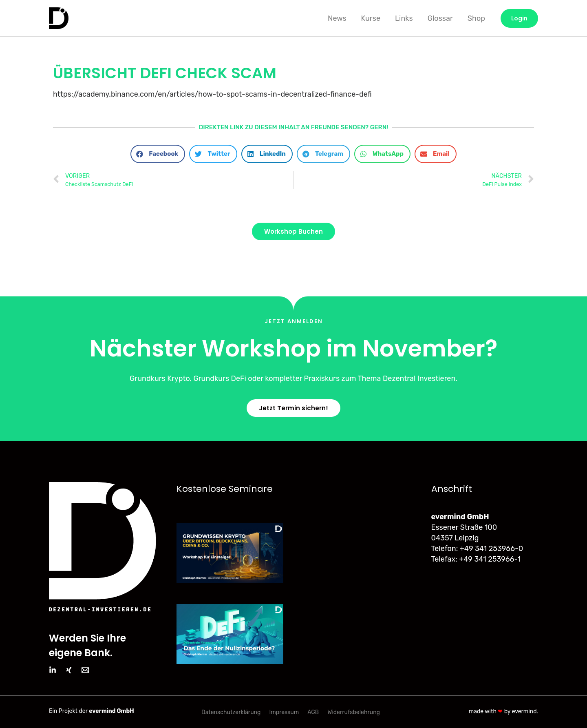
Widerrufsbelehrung (354, 712)
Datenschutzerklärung (231, 712)
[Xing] (69, 670)
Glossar (440, 18)
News (337, 18)
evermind (524, 711)
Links (404, 18)
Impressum (284, 712)
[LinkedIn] (53, 670)
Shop (476, 18)
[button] (158, 154)
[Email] (85, 670)
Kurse (371, 18)
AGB (313, 712)
